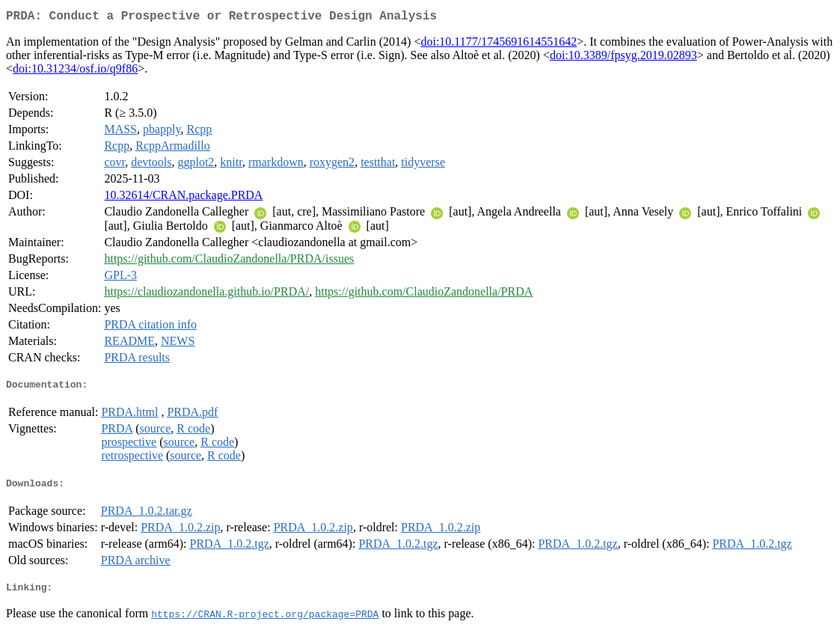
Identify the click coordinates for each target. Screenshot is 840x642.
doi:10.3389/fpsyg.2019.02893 (623, 58)
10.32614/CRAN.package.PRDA (183, 198)
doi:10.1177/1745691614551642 (499, 45)
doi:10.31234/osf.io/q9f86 (75, 71)
